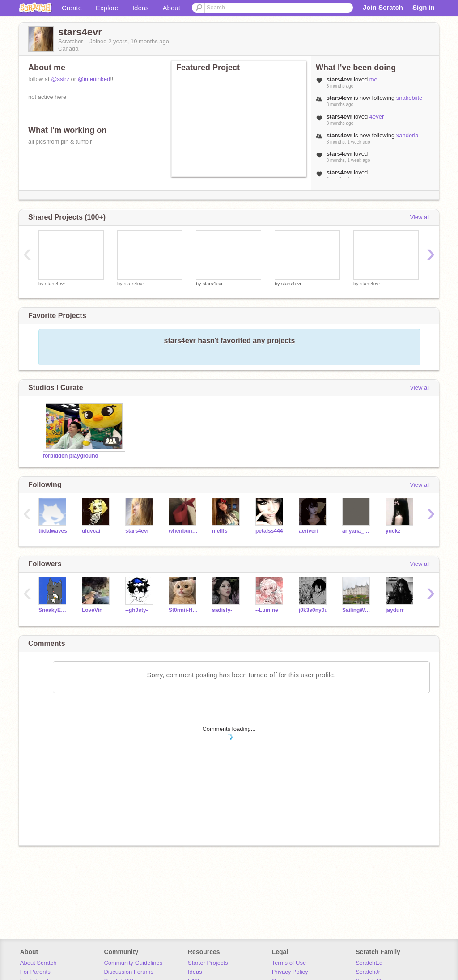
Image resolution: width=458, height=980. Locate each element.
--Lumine (267, 610)
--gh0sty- (137, 610)
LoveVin (92, 610)
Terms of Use (289, 963)
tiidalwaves (53, 531)
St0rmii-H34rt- (184, 610)
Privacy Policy (290, 972)
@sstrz (60, 79)
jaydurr (395, 610)
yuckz (393, 531)
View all (420, 217)
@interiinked (94, 79)
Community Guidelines (133, 963)
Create (72, 8)
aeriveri (308, 531)
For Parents (35, 972)
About (172, 8)
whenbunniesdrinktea (184, 531)
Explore (107, 8)
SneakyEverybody (53, 610)
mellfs (220, 531)
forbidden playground (71, 456)
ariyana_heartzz (357, 531)
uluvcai (91, 531)
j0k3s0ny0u (313, 610)
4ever (377, 117)
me (373, 79)
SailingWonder (357, 610)
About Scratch (38, 963)
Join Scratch (383, 7)
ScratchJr (368, 972)
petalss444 (269, 531)
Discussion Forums (129, 972)
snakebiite (409, 98)
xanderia (407, 135)
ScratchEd (369, 963)
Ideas (141, 8)
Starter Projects (208, 963)
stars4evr (55, 284)
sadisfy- (222, 610)
